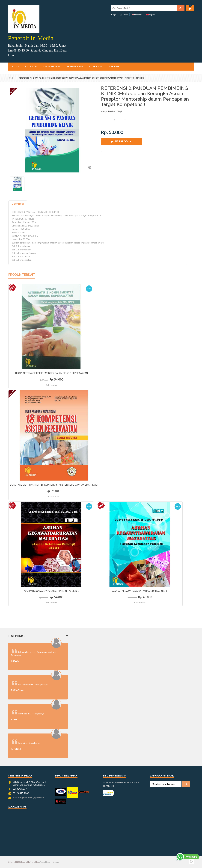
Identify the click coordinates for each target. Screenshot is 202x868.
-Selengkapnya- (41, 684)
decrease (104, 120)
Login (114, 15)
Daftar (124, 15)
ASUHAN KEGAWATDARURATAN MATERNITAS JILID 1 (51, 591)
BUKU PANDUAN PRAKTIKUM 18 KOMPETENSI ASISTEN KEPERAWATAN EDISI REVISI (54, 485)
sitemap (56, 862)
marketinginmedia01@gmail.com (29, 798)
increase (125, 120)
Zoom (90, 168)
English (151, 15)
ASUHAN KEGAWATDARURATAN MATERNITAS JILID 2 (140, 591)
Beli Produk (51, 385)
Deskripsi (18, 204)
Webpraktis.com (45, 862)
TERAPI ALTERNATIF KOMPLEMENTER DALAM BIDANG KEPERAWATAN (51, 373)
